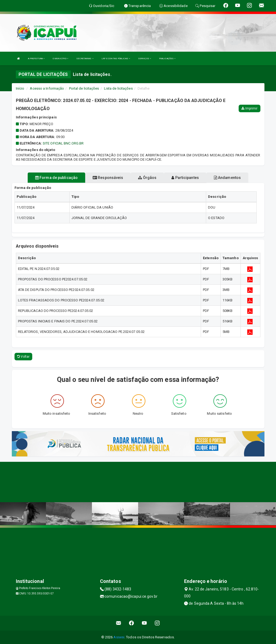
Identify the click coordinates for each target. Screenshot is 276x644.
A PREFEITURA (36, 59)
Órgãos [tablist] (147, 178)
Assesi (119, 637)
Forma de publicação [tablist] (56, 178)
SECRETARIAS (85, 59)
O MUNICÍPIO (60, 59)
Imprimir (249, 108)
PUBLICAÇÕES (167, 59)
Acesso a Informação (47, 88)
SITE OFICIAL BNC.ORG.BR (63, 143)
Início (20, 88)
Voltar (24, 357)
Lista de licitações (118, 88)
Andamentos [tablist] (227, 178)
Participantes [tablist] (185, 178)
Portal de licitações (84, 88)
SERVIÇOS (145, 59)
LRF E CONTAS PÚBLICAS (116, 59)
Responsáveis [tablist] (108, 178)
